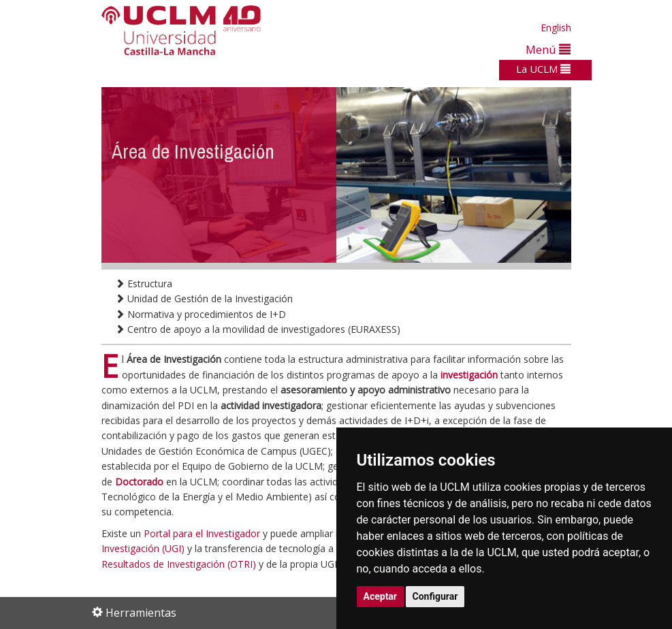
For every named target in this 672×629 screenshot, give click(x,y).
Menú (548, 49)
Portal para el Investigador (202, 533)
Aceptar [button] (381, 596)
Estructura (144, 284)
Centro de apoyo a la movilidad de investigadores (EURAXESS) (258, 329)
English (556, 28)
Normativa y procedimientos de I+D (201, 314)
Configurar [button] (435, 596)
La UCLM (543, 69)
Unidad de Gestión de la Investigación (204, 299)
